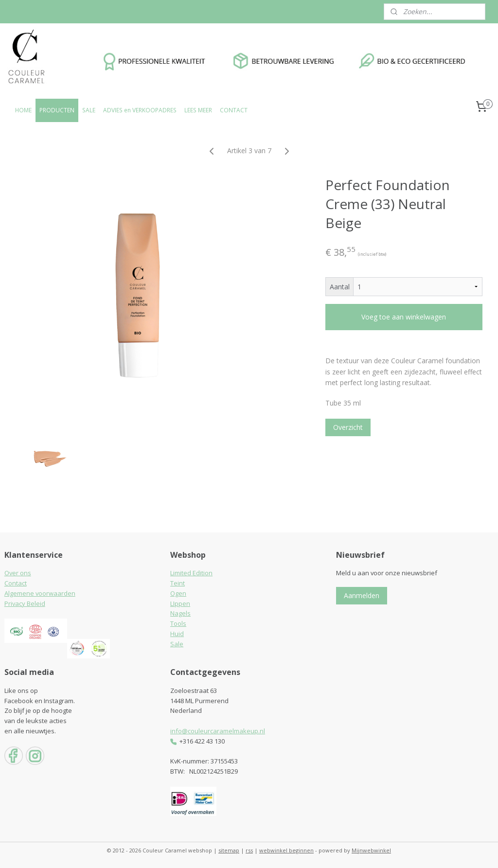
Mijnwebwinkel (371, 850)
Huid (177, 634)
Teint (178, 583)
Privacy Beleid (25, 603)
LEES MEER (198, 110)
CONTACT (234, 110)
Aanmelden (362, 595)
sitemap (229, 850)
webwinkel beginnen (286, 850)
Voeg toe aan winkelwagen (404, 317)
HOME (23, 110)
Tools (178, 623)
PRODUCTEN (57, 110)
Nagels (180, 613)
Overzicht (348, 427)
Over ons (18, 573)
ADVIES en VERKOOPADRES (140, 110)
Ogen (178, 593)
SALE (89, 110)
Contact (16, 583)
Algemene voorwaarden (40, 593)
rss (249, 850)
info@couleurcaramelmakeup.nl (218, 731)
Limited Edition (191, 573)
